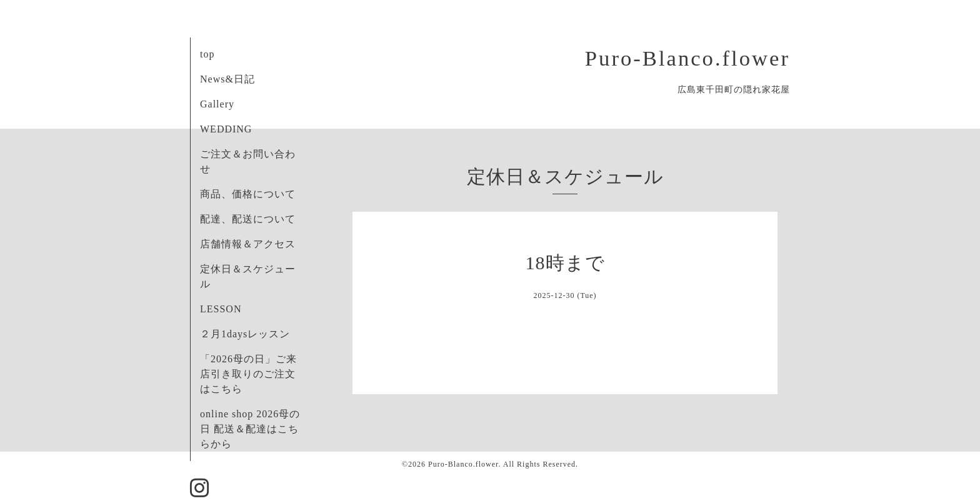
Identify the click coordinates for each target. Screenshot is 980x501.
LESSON (221, 309)
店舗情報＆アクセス (248, 244)
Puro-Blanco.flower (687, 58)
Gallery (217, 104)
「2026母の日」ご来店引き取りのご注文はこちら (248, 374)
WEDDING (226, 129)
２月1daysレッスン (245, 334)
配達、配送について (248, 219)
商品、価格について (248, 194)
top (207, 54)
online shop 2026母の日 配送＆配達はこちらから (250, 429)
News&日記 (227, 79)
